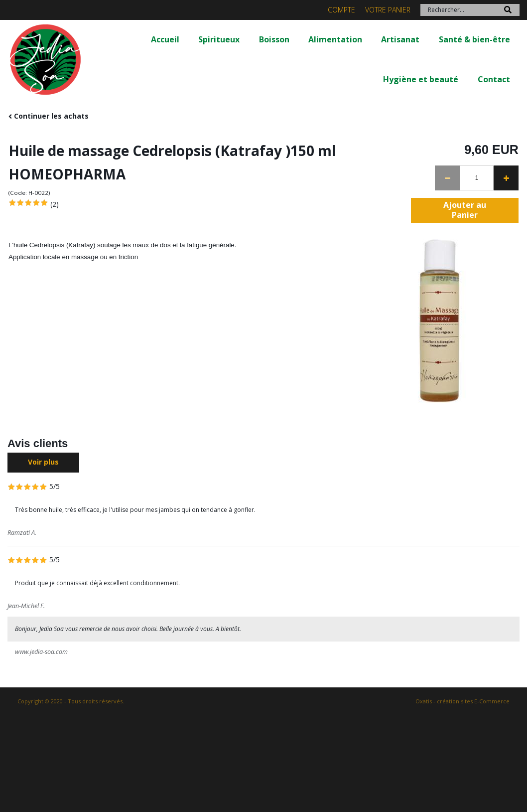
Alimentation (335, 39)
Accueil (165, 39)
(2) (55, 204)
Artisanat (400, 39)
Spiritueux (219, 39)
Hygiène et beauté (421, 79)
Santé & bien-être (474, 39)
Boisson (274, 39)
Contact (494, 79)
